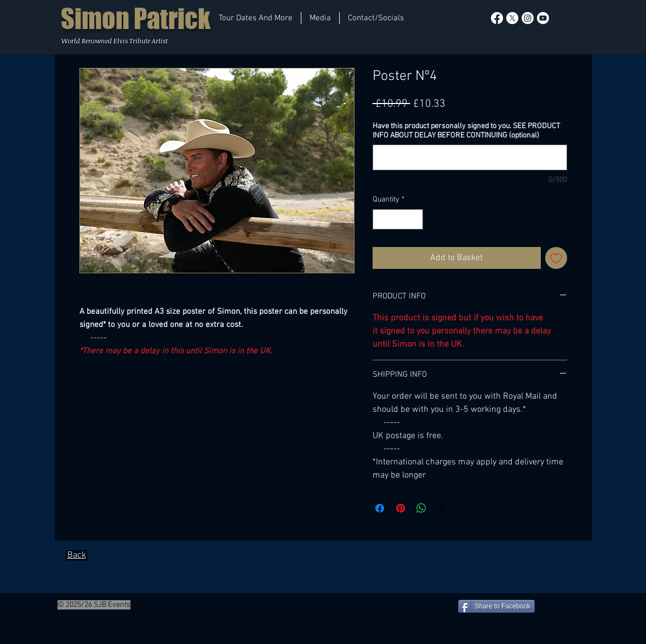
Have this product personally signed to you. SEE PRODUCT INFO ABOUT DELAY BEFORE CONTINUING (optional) (466, 131)
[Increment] (415, 219)
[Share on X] (442, 508)
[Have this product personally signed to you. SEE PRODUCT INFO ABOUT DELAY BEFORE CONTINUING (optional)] (470, 157)
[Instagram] (528, 18)
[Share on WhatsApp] (421, 508)
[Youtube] (543, 18)
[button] (256, 18)
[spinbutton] (398, 219)
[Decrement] (381, 219)
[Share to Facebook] (496, 606)
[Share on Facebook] (380, 508)
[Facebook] (497, 18)
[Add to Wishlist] (556, 258)
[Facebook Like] (25, 605)
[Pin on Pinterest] (401, 508)
